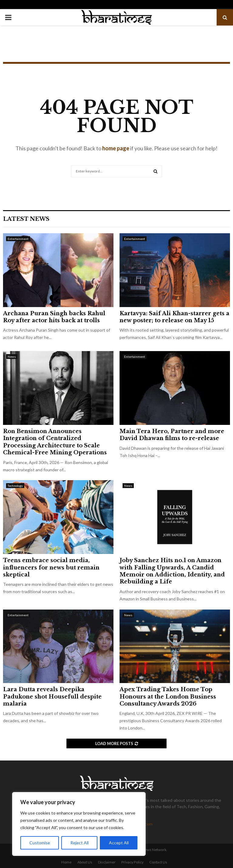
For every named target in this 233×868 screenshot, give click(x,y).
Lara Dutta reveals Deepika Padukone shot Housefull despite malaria (52, 697)
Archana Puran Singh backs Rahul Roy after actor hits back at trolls (54, 317)
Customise (40, 843)
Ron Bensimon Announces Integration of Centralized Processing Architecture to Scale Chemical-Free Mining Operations (55, 442)
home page (116, 148)
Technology (15, 486)
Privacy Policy (132, 862)
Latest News (26, 219)
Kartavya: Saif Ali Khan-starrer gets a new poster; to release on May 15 (174, 317)
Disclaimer (107, 862)
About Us (85, 862)
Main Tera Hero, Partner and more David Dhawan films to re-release (172, 435)
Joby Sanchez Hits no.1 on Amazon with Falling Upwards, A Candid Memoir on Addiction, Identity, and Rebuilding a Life (172, 571)
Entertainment (18, 239)
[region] (79, 824)
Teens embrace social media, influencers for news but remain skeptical (51, 567)
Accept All (119, 843)
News (12, 357)
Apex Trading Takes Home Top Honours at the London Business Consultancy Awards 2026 (168, 697)
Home (66, 862)
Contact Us (158, 862)
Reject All (79, 843)
